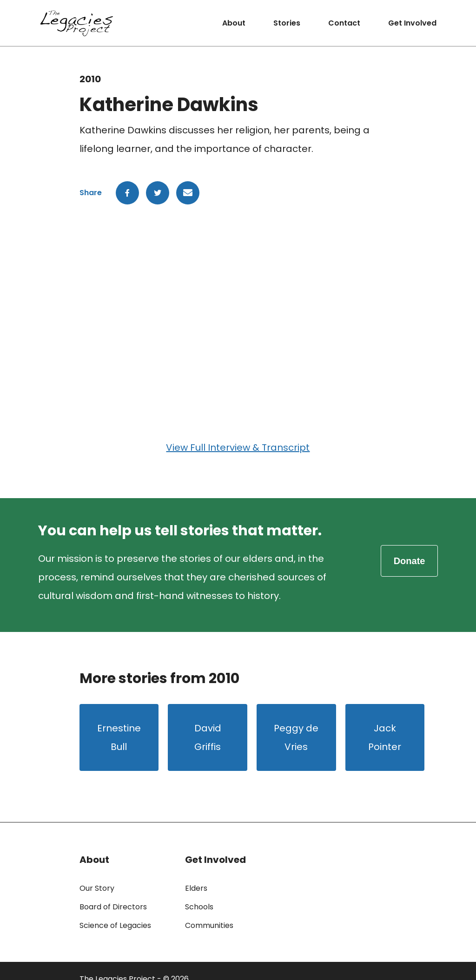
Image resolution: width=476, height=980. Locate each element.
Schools (199, 907)
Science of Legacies (115, 925)
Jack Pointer (385, 737)
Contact (344, 23)
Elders (196, 888)
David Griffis (208, 737)
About (234, 23)
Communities (209, 925)
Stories (287, 23)
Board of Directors (113, 907)
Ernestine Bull (119, 737)
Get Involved (412, 23)
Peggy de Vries (296, 737)
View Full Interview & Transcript (238, 447)
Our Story (97, 888)
